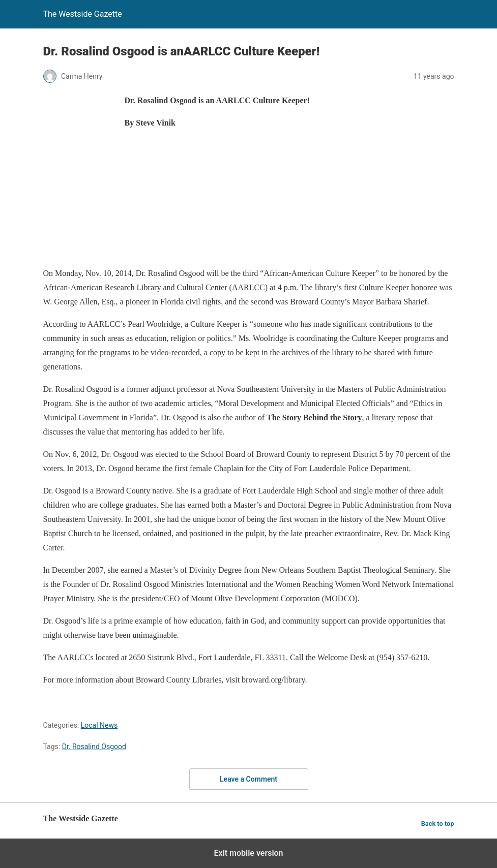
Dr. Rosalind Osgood (94, 747)
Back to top (438, 824)
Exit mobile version (248, 853)
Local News (99, 725)
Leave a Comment (248, 779)
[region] (228, 239)
